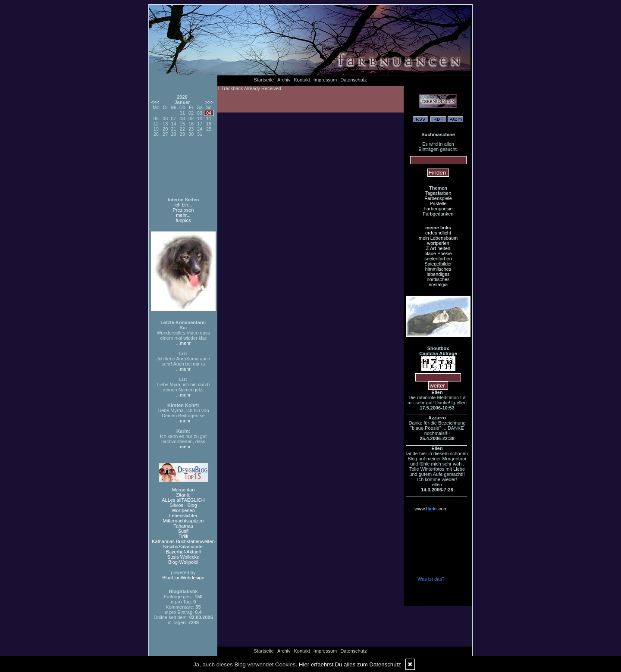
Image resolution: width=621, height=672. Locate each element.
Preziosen (183, 210)
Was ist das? (431, 579)
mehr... (183, 215)
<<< (155, 102)
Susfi (183, 531)
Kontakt (302, 80)
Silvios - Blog (183, 505)
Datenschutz (353, 80)
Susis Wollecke (183, 557)
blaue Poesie (438, 253)
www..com (431, 509)
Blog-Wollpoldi (183, 562)
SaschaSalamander (183, 547)
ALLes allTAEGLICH (183, 500)
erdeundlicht (438, 233)
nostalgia (438, 284)
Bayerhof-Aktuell (183, 552)
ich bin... (183, 205)
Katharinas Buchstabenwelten (183, 541)
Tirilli (183, 536)
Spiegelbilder (438, 264)
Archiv (284, 80)
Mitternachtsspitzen (183, 521)
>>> (209, 102)
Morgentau (183, 490)
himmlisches (438, 269)
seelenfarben (438, 259)
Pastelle (438, 203)
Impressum (325, 80)
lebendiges (438, 274)
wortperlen (438, 243)
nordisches (438, 279)
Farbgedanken (438, 214)
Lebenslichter (183, 516)
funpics (183, 220)
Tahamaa (183, 526)
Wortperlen (183, 510)
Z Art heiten (438, 248)
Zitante (183, 495)
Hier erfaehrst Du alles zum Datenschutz (350, 664)
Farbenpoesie (438, 209)
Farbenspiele (438, 198)
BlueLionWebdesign (183, 578)
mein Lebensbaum (438, 238)
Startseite (264, 80)
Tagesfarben (438, 193)
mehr (185, 343)
